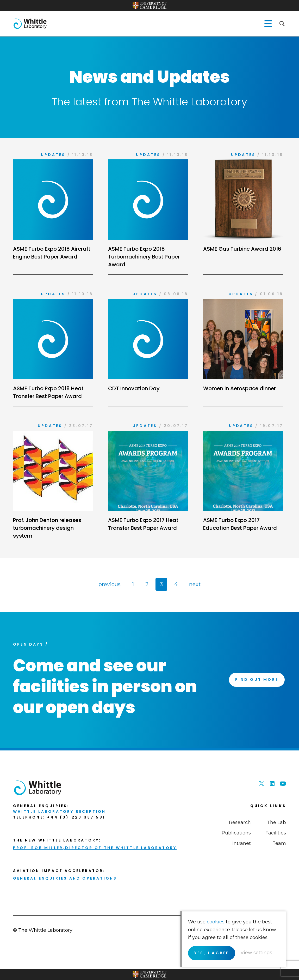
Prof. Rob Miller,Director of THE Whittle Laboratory (95, 848)
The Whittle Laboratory (30, 24)
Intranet (242, 843)
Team (279, 843)
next (195, 584)
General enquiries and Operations (65, 878)
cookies (216, 922)
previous (110, 584)
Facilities (276, 833)
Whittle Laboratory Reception (60, 811)
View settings (256, 953)
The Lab (276, 822)
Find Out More (257, 680)
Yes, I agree (212, 953)
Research (240, 822)
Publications (236, 833)
